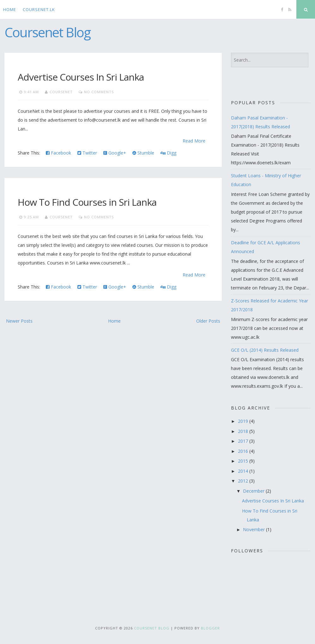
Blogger (210, 628)
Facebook (58, 153)
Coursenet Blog (47, 32)
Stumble (143, 153)
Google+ (115, 153)
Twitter (87, 153)
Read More (194, 141)
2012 (244, 481)
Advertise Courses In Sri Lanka (81, 77)
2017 (244, 441)
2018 (244, 431)
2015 (244, 461)
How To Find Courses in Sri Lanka (87, 202)
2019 (244, 421)
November (254, 529)
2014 (244, 471)
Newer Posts (19, 321)
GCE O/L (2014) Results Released (265, 350)
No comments (99, 92)
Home (10, 9)
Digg (168, 153)
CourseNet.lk (39, 9)
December (254, 491)
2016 (244, 451)
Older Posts (208, 321)
